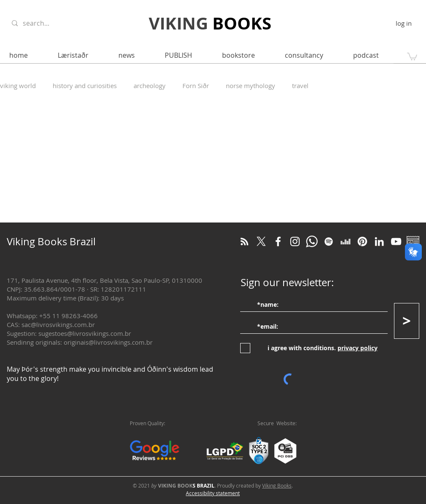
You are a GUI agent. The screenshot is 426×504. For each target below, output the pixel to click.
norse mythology (251, 86)
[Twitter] (261, 241)
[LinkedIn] (379, 241)
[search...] (54, 23)
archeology (150, 86)
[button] (412, 56)
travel (300, 86)
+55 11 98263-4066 (68, 316)
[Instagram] (295, 241)
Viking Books (277, 485)
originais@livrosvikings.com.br (108, 342)
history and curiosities (85, 86)
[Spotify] (329, 241)
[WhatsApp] (312, 241)
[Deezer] (346, 241)
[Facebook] (278, 241)
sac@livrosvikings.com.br (58, 324)
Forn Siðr (196, 86)
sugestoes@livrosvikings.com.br (85, 333)
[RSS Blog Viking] (244, 241)
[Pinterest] (362, 241)
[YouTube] (396, 241)
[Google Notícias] (413, 241)
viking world (18, 86)
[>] (407, 321)
